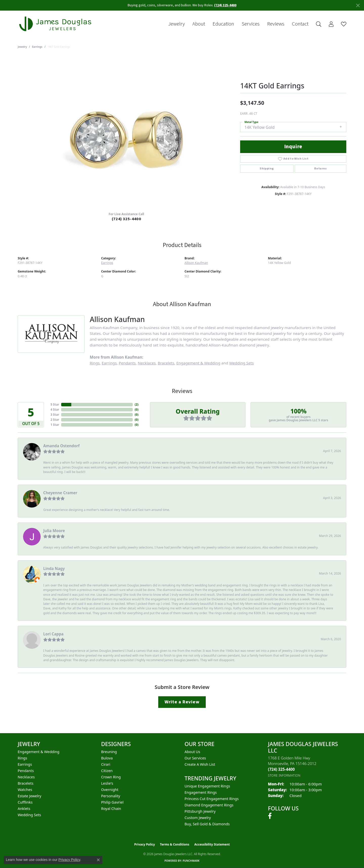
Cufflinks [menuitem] (25, 802)
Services (251, 24)
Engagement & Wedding (198, 363)
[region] (126, 132)
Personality (111, 796)
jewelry (22, 47)
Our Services (195, 758)
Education (223, 24)
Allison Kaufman (196, 263)
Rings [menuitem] (22, 758)
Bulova (107, 758)
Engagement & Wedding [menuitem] (39, 752)
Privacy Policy (145, 844)
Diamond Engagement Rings (209, 805)
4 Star (55, 410)
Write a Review (182, 702)
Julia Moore (54, 531)
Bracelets (166, 363)
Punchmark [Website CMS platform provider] (191, 861)
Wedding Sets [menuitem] (29, 815)
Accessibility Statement (212, 844)
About (199, 24)
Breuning (109, 752)
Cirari (106, 764)
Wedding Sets (242, 363)
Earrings (37, 47)
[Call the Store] (281, 769)
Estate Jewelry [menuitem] (29, 796)
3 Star (55, 415)
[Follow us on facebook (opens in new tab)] (270, 816)
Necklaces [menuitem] (26, 777)
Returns (321, 169)
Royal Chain (111, 809)
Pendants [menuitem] (26, 771)
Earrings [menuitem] (25, 764)
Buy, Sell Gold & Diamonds (207, 824)
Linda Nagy (54, 568)
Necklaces (147, 363)
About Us (192, 752)
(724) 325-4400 (127, 219)
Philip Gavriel (112, 802)
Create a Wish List (200, 764)
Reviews (276, 24)
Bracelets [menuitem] (26, 783)
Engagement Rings (201, 792)
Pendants (127, 363)
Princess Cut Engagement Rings (212, 799)
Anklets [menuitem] (24, 809)
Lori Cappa (53, 634)
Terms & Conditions (175, 844)
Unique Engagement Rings (207, 786)
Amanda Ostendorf (61, 446)
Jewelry (176, 24)
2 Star (55, 420)
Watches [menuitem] (25, 790)
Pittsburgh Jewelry (200, 811)
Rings (95, 363)
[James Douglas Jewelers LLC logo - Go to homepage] (56, 24)
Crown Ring (111, 777)
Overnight (110, 790)
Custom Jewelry (198, 818)
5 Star (55, 404)
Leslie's (107, 783)
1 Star (55, 425)
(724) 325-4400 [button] (225, 5)
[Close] (358, 5)
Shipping (267, 169)
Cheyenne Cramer (60, 493)
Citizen (107, 771)
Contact (300, 24)
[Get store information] (284, 775)
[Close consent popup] (98, 860)
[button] (319, 24)
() (137, 404)
